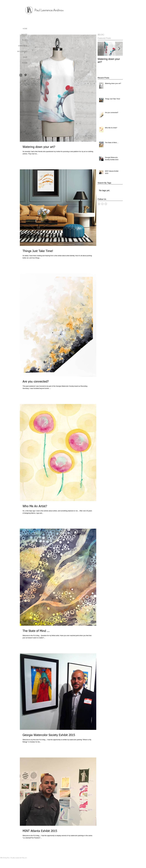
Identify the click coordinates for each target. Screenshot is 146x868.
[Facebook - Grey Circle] (99, 204)
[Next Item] (119, 49)
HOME (25, 29)
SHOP (25, 57)
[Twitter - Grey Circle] (106, 204)
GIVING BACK (23, 46)
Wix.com (24, 858)
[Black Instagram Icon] (21, 75)
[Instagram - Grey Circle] (102, 204)
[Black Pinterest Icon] (26, 75)
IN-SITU (25, 40)
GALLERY (24, 34)
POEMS (25, 63)
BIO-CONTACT (22, 51)
